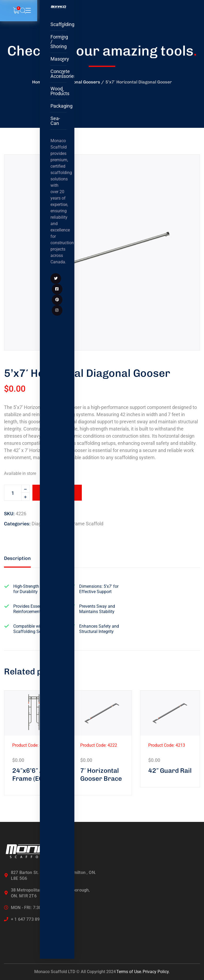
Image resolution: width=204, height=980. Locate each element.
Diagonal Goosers (82, 82)
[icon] (56, 278)
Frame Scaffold (87, 524)
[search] (23, 11)
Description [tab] (17, 558)
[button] (187, 168)
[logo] (58, 7)
